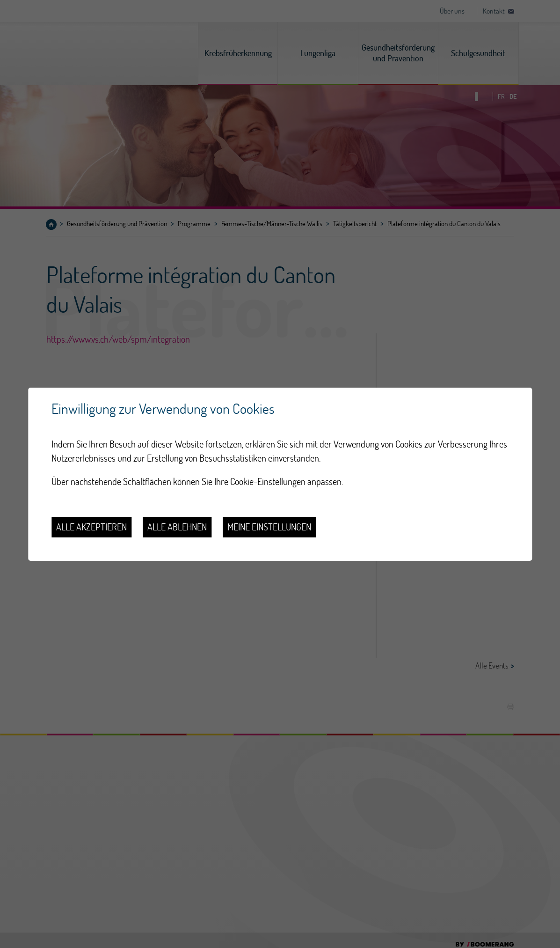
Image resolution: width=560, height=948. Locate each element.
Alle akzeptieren (91, 527)
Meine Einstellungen (269, 527)
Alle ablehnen (177, 527)
